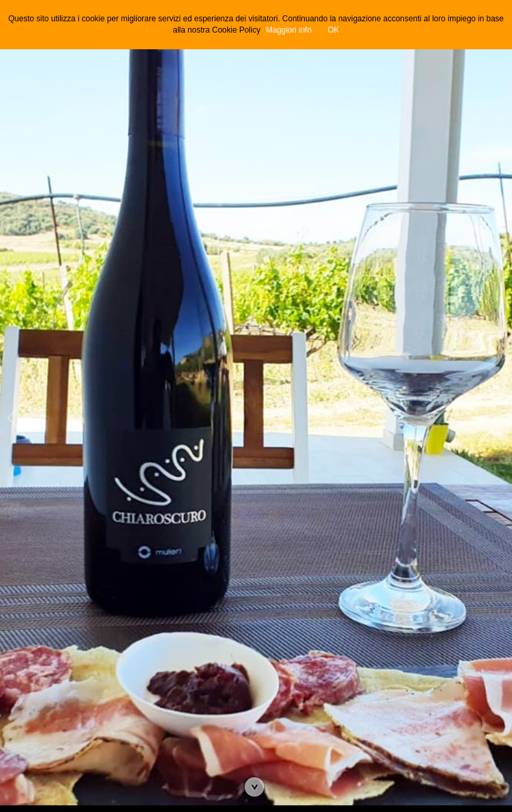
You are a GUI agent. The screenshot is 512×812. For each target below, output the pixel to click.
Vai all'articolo (256, 789)
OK (333, 30)
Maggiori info (289, 30)
